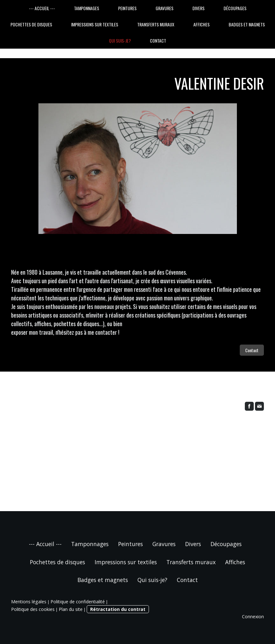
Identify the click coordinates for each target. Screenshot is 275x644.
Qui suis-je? (120, 41)
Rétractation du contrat (118, 609)
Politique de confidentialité (78, 602)
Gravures (164, 8)
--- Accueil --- (42, 8)
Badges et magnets (247, 24)
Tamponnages (87, 8)
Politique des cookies (33, 609)
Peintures (127, 8)
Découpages (235, 8)
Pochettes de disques (31, 24)
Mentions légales (29, 602)
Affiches (201, 24)
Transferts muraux (156, 24)
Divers (198, 8)
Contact (158, 41)
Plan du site (71, 609)
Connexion (253, 617)
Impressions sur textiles (95, 24)
